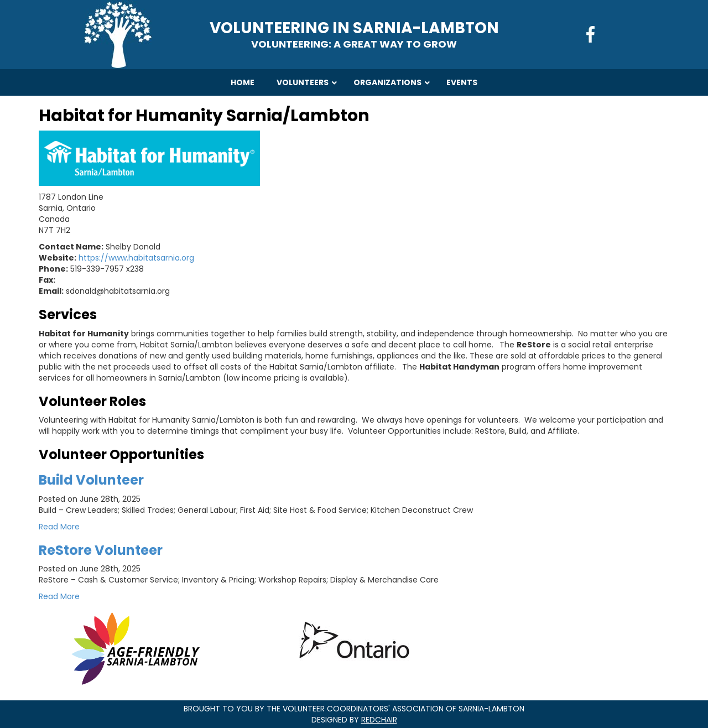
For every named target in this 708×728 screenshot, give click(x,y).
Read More (59, 527)
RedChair (379, 720)
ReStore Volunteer (101, 550)
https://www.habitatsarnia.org (136, 258)
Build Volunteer (91, 480)
